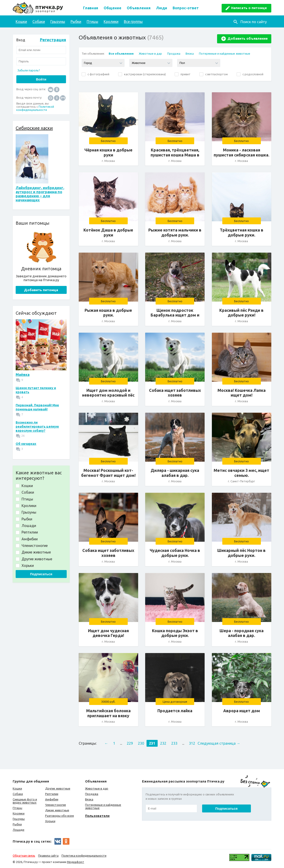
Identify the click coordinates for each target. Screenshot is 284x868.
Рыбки (76, 22)
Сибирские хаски (34, 128)
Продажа (174, 54)
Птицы (92, 22)
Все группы (133, 22)
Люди (162, 8)
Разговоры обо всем (60, 816)
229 (130, 743)
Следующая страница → (219, 743)
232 (163, 743)
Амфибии (52, 799)
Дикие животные (57, 810)
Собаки (39, 22)
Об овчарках (26, 444)
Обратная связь (24, 856)
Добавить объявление (248, 38)
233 (174, 743)
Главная (91, 8)
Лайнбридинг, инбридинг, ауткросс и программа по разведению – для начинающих (40, 194)
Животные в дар (150, 54)
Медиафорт (76, 862)
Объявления (139, 8)
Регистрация (53, 40)
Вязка (190, 54)
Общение (113, 8)
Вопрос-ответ (186, 8)
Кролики (111, 22)
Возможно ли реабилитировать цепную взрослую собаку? (37, 427)
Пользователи (97, 816)
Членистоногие (56, 805)
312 (192, 743)
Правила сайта (48, 856)
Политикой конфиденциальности (35, 108)
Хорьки (50, 821)
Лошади (18, 830)
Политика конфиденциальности (84, 856)
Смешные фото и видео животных (25, 801)
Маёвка (23, 375)
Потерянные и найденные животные (225, 54)
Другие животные (58, 788)
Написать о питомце (249, 8)
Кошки (21, 22)
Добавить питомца (41, 290)
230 (141, 743)
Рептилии (52, 794)
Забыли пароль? (29, 70)
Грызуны (58, 22)
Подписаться (41, 574)
